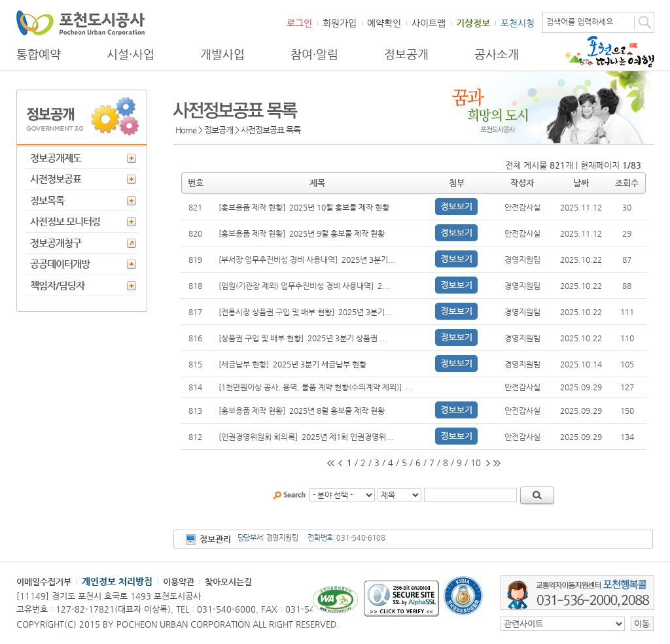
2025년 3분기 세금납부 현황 (320, 364)
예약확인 (384, 23)
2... (384, 286)
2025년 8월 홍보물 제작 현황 (337, 411)
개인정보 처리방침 (117, 581)
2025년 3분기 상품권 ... (347, 338)
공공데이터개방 (60, 264)
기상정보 (473, 23)
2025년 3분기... (369, 260)
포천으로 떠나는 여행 (609, 52)
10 (476, 463)
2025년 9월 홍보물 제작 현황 (337, 233)
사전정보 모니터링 (65, 221)
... (410, 387)
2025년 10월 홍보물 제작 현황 (339, 207)
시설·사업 (131, 54)
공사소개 (497, 54)
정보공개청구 (56, 243)
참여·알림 (314, 54)
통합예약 (39, 54)
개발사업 (222, 54)
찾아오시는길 (228, 582)
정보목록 (47, 200)
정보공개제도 (56, 158)
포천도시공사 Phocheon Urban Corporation (80, 23)
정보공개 (406, 54)
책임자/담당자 (57, 285)
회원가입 (340, 23)
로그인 (299, 23)
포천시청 (518, 23)
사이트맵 (429, 23)
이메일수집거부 (44, 582)
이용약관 (179, 582)
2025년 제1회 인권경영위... (348, 437)
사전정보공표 (56, 179)
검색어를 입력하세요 (580, 22)
